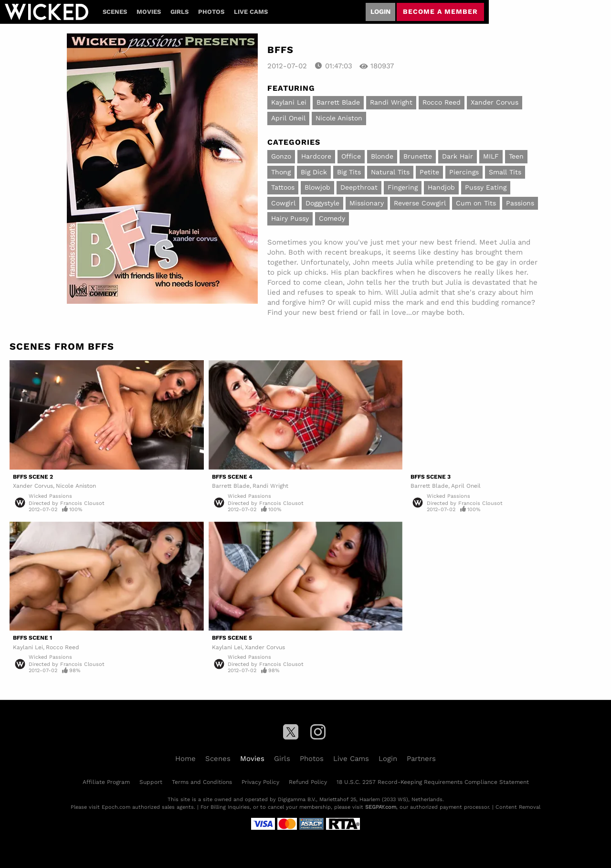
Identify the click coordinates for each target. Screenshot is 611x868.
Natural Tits (390, 172)
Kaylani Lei (289, 102)
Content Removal (518, 807)
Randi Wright (391, 102)
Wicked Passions (50, 496)
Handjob (441, 187)
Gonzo (281, 156)
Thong (281, 172)
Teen (516, 156)
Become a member (440, 11)
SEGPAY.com (381, 807)
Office (351, 156)
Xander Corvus (495, 102)
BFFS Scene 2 (33, 477)
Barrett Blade (338, 102)
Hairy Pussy (290, 218)
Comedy (332, 218)
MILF (491, 156)
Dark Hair (458, 156)
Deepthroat (359, 187)
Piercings (464, 172)
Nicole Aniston (339, 118)
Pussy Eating (486, 187)
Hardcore (316, 156)
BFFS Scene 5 (232, 638)
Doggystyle (322, 203)
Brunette (418, 156)
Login (380, 11)
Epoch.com (116, 807)
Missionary (367, 203)
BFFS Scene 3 (431, 477)
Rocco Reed (442, 102)
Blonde (382, 156)
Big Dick (314, 172)
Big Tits (349, 172)
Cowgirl (283, 203)
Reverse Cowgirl (420, 203)
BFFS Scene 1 (32, 638)
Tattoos (283, 187)
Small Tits (505, 172)
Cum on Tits (476, 203)
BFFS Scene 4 (232, 477)
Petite (429, 172)
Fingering (403, 187)
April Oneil (288, 118)
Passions (520, 203)
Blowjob (317, 187)
